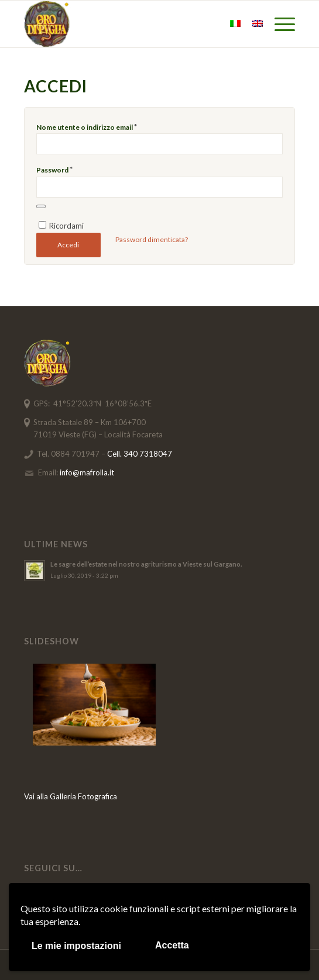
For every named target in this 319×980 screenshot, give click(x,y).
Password (54, 170)
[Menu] (279, 24)
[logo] (133, 24)
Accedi (68, 245)
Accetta (172, 945)
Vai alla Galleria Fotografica (71, 796)
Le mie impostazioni (76, 946)
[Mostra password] (41, 206)
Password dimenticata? (152, 239)
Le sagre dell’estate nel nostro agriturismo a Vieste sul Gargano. (146, 564)
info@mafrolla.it (87, 472)
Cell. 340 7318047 (140, 454)
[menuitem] (279, 24)
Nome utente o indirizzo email (87, 127)
